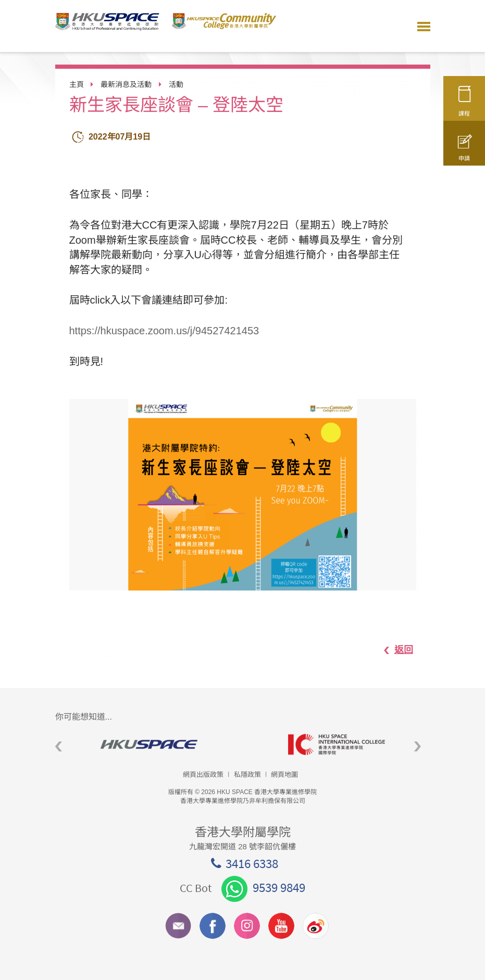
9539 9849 (263, 887)
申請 (464, 153)
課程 (464, 105)
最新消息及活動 (126, 84)
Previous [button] (59, 747)
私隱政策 (247, 775)
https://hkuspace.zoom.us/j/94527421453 (164, 331)
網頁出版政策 (203, 775)
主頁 (77, 84)
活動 (176, 84)
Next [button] (418, 747)
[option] (243, 495)
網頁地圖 (284, 775)
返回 (393, 650)
